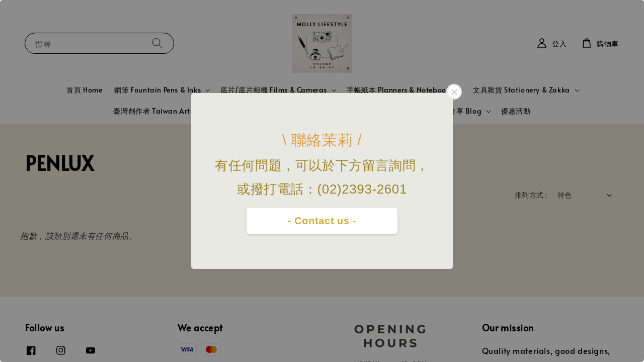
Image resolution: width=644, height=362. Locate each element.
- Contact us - (322, 221)
